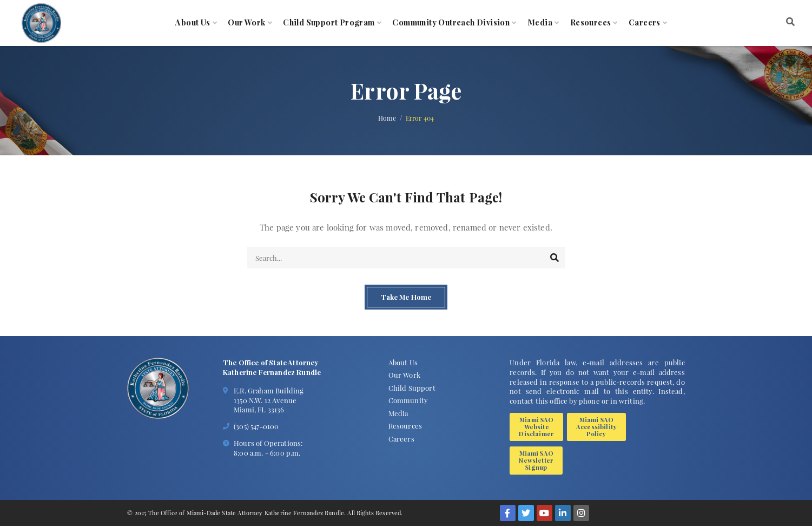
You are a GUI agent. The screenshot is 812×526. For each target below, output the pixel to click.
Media (540, 23)
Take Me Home (406, 297)
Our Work (246, 23)
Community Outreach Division (451, 23)
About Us (193, 23)
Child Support (412, 388)
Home (387, 118)
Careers (645, 23)
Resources (591, 23)
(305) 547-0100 (256, 426)
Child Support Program (329, 23)
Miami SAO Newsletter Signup (536, 460)
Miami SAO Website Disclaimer (536, 427)
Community (408, 400)
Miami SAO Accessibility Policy (596, 427)
